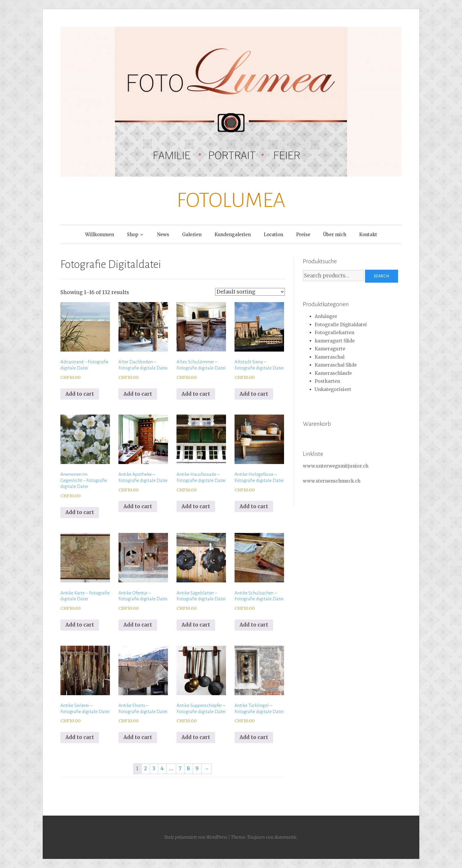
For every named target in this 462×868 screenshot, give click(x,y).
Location (273, 235)
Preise (303, 235)
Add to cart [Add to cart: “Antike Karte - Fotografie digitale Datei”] (80, 625)
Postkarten (327, 381)
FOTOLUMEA (231, 200)
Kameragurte (330, 349)
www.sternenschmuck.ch (332, 481)
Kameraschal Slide (336, 365)
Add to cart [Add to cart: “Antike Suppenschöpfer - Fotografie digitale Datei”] (196, 737)
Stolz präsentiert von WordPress (196, 837)
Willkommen (100, 235)
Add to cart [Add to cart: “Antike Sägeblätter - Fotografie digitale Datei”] (196, 625)
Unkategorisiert (333, 389)
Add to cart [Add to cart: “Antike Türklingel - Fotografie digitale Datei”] (254, 737)
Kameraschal (330, 357)
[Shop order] (250, 292)
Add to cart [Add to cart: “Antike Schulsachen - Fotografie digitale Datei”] (254, 625)
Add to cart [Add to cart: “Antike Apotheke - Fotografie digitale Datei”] (138, 506)
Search (382, 276)
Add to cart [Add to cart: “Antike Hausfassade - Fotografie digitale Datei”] (196, 506)
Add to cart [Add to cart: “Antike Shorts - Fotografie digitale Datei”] (138, 737)
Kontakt (368, 235)
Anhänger (326, 316)
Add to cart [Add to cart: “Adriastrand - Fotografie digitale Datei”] (80, 394)
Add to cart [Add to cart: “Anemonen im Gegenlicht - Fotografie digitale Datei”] (80, 512)
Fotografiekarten (334, 333)
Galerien (192, 235)
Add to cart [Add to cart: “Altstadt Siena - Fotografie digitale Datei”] (254, 394)
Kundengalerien (233, 235)
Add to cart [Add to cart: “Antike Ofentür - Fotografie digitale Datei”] (138, 625)
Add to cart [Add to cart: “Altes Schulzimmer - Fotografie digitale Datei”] (196, 394)
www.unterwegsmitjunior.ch (336, 466)
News (163, 235)
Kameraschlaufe (333, 373)
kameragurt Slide (335, 341)
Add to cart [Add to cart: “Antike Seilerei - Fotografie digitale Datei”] (80, 737)
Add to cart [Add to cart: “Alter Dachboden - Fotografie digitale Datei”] (138, 394)
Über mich (335, 235)
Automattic (286, 837)
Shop (133, 235)
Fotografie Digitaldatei (341, 325)
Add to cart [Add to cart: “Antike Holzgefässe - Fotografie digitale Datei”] (254, 506)
